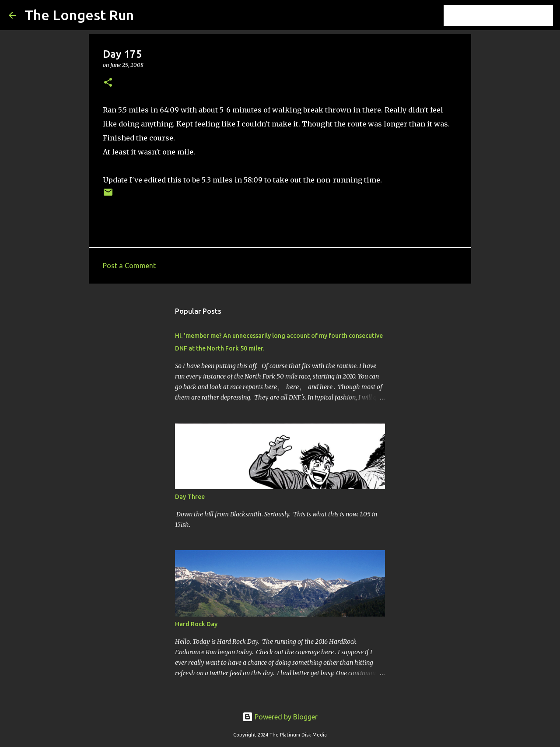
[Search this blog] (507, 15)
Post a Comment (129, 266)
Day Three (190, 497)
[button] (108, 83)
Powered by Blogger (280, 717)
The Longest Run (79, 15)
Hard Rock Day (196, 624)
